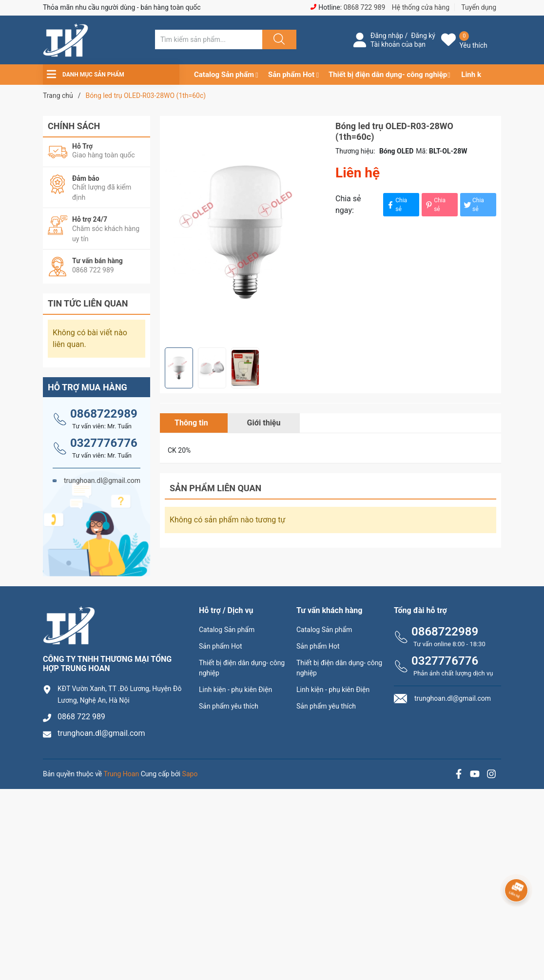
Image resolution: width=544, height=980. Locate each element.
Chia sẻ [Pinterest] (435, 205)
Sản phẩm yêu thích (229, 706)
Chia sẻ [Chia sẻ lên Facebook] (396, 205)
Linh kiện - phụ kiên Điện (235, 690)
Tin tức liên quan (88, 303)
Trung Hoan (122, 774)
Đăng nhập (387, 36)
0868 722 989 (365, 7)
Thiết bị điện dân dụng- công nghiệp (388, 75)
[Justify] (278, 39)
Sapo (190, 774)
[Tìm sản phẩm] (209, 39)
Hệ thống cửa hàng (421, 7)
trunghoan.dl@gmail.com (101, 733)
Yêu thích (473, 45)
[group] (245, 232)
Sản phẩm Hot (291, 75)
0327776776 (104, 443)
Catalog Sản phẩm (224, 75)
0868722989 (104, 414)
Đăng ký (423, 36)
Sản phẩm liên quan (215, 488)
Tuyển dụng (479, 7)
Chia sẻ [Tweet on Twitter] (473, 205)
